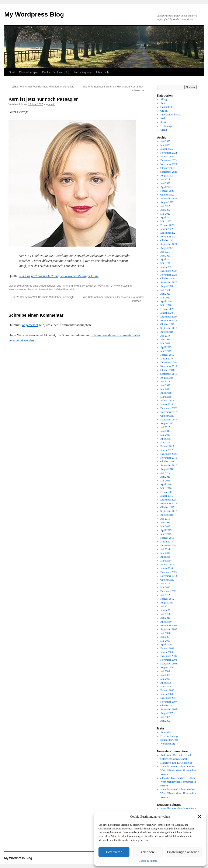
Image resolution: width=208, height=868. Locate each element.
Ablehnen (147, 852)
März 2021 (166, 263)
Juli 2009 (165, 633)
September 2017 (169, 420)
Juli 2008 (165, 671)
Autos (164, 103)
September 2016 (169, 465)
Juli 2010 (165, 614)
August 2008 (167, 667)
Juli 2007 (165, 717)
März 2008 (166, 686)
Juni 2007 (165, 721)
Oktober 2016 (167, 462)
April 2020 (166, 301)
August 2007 (167, 713)
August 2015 (167, 515)
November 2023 (169, 164)
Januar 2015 (167, 542)
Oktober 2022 (167, 195)
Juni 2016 (165, 477)
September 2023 (169, 172)
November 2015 (169, 503)
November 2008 (169, 660)
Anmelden (166, 732)
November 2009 (169, 625)
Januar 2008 (167, 694)
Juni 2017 (165, 431)
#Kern (69, 286)
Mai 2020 (165, 298)
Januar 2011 (167, 610)
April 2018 (166, 393)
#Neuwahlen (89, 286)
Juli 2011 (165, 606)
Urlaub (164, 130)
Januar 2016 (167, 496)
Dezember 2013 (169, 572)
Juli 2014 (165, 549)
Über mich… (104, 72)
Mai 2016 (165, 481)
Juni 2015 (165, 523)
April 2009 (166, 645)
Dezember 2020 (169, 271)
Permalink (69, 290)
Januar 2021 (167, 267)
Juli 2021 (165, 252)
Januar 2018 (167, 404)
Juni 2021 (165, 256)
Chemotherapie (28, 72)
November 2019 (169, 320)
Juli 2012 (165, 595)
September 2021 (169, 244)
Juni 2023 (165, 183)
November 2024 (169, 153)
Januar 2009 (167, 652)
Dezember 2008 (169, 656)
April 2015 (166, 530)
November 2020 (169, 275)
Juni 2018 (165, 385)
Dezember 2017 (169, 408)
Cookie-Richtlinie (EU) (56, 72)
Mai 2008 (165, 679)
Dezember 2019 (169, 317)
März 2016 (166, 488)
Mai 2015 (165, 526)
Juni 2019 (165, 340)
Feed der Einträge (169, 736)
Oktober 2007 (167, 706)
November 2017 (169, 412)
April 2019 (166, 347)
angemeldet (30, 325)
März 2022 (166, 221)
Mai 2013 (165, 587)
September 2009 (169, 629)
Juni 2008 (165, 675)
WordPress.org (168, 744)
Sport (163, 122)
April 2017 (166, 439)
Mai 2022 (165, 214)
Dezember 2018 (169, 362)
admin (52, 104)
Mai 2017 (165, 435)
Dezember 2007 (169, 698)
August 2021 (167, 248)
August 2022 (167, 202)
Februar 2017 (167, 446)
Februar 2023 (167, 191)
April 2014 (166, 557)
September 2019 (169, 328)
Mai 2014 (165, 553)
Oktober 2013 (167, 580)
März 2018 (166, 397)
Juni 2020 (165, 294)
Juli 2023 (165, 179)
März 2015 (166, 534)
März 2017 (166, 442)
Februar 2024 (167, 157)
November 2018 (169, 366)
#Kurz (78, 286)
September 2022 (169, 198)
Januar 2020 (167, 313)
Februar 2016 (167, 492)
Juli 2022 (165, 206)
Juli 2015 (165, 519)
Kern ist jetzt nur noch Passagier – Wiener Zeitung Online (59, 276)
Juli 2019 (165, 336)
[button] (200, 817)
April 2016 (166, 484)
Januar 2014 (167, 568)
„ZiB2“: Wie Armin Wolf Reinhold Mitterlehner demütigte (41, 87)
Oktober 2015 (167, 507)
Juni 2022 (165, 210)
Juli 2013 (165, 584)
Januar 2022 (167, 229)
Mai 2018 (165, 389)
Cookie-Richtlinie (148, 861)
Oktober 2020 (167, 279)
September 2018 (169, 374)
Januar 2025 (167, 149)
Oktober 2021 (167, 240)
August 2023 (167, 176)
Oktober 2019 (167, 324)
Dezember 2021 (169, 233)
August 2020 (167, 286)
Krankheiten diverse (171, 115)
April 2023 (166, 187)
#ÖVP (101, 286)
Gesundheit (166, 107)
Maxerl (164, 763)
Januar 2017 (167, 450)
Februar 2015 (167, 538)
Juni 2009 (165, 637)
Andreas (165, 755)
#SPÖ (109, 286)
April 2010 (166, 622)
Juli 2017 (165, 427)
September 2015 (169, 511)
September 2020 (169, 282)
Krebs (164, 118)
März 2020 (166, 305)
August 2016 (167, 469)
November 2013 (169, 576)
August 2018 (167, 378)
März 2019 (166, 351)
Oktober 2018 (167, 370)
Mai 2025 (165, 145)
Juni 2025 (165, 141)
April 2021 (166, 259)
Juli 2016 (165, 473)
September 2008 (169, 664)
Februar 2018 (167, 401)
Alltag (42, 286)
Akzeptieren (114, 852)
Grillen (164, 111)
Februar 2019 (167, 355)
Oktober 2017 (167, 416)
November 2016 (169, 458)
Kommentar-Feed (169, 740)
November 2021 (169, 237)
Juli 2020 (165, 290)
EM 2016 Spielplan (182, 763)
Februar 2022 (167, 225)
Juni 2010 (165, 618)
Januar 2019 (167, 359)
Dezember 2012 (169, 591)
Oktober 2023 (167, 168)
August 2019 (167, 332)
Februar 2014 (167, 564)
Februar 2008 (167, 690)
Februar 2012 (167, 599)
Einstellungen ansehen (183, 852)
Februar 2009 (167, 648)
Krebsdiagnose (83, 72)
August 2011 (167, 603)
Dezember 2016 (169, 454)
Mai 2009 (165, 641)
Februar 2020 (167, 309)
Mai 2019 (165, 343)
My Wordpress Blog (34, 14)
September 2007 (169, 709)
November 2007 (169, 702)
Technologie (167, 126)
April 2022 (166, 218)
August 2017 (167, 423)
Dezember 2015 (169, 500)
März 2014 (166, 561)
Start (12, 72)
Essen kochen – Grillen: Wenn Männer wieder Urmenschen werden (178, 770)
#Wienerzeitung (123, 286)
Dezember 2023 (169, 160)
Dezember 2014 (169, 545)
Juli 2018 (165, 381)
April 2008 (166, 683)
